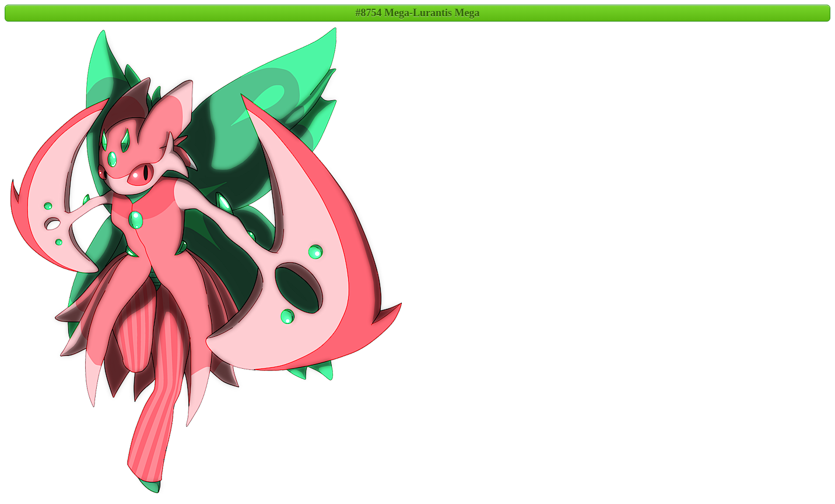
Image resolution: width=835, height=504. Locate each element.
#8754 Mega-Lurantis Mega (418, 13)
